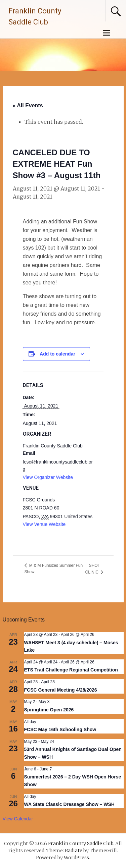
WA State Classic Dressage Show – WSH (69, 804)
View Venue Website (44, 524)
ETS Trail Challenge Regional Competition (71, 670)
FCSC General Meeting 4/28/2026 (61, 690)
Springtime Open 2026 (49, 710)
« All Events (28, 105)
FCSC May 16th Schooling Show (60, 729)
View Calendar (18, 819)
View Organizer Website (48, 477)
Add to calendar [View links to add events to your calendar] (57, 354)
